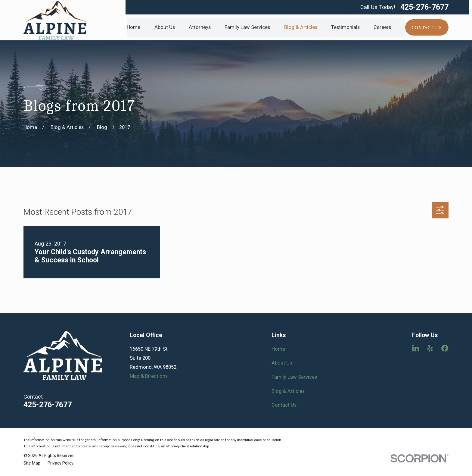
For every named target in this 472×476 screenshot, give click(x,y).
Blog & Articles (288, 391)
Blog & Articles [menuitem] (301, 27)
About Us (282, 363)
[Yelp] (430, 348)
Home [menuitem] (134, 27)
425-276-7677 (424, 7)
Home (278, 349)
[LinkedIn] (416, 348)
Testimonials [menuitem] (345, 27)
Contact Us (284, 405)
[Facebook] (445, 348)
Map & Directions (149, 376)
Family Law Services (294, 377)
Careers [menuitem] (382, 27)
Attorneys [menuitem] (200, 27)
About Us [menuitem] (165, 27)
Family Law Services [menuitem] (247, 27)
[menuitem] (32, 463)
